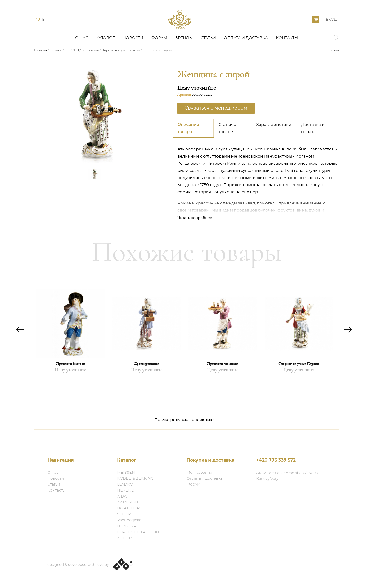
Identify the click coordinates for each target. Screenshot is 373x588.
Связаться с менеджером (216, 117)
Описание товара (188, 137)
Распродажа (129, 520)
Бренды (184, 47)
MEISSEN (72, 60)
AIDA (122, 496)
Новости (133, 47)
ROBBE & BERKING (135, 478)
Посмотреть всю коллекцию (187, 429)
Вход (331, 24)
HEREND (126, 490)
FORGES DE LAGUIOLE (139, 532)
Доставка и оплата (313, 137)
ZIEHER (124, 538)
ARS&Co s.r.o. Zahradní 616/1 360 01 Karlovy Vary (289, 476)
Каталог (105, 47)
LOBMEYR (127, 526)
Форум (159, 47)
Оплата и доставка (246, 47)
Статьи (208, 47)
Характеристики (274, 134)
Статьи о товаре (227, 137)
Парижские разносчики (121, 60)
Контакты (287, 47)
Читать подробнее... (196, 227)
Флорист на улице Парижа (299, 373)
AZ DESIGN (128, 502)
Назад (334, 60)
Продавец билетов (71, 373)
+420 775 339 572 (276, 460)
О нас (82, 47)
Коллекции (90, 60)
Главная (41, 60)
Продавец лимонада (223, 373)
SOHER (124, 514)
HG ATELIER (128, 508)
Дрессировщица (147, 373)
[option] (70, 344)
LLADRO (125, 484)
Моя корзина (199, 473)
